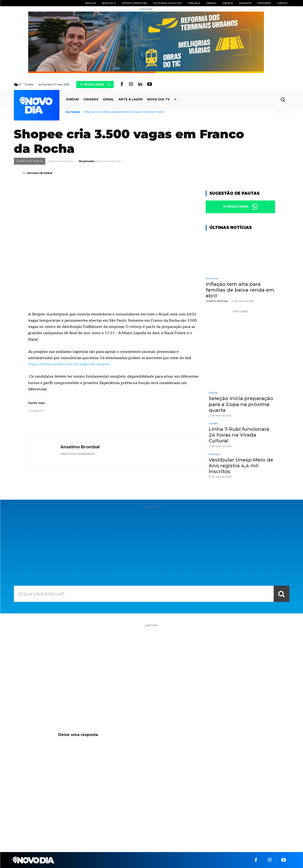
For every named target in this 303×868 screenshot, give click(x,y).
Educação (215, 454)
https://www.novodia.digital (77, 454)
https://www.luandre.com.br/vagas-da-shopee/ (69, 364)
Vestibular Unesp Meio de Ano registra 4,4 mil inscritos (241, 466)
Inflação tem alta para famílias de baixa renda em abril (124, 112)
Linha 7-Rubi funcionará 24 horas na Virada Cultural (239, 435)
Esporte (213, 393)
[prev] (279, 112)
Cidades (213, 423)
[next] (286, 112)
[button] (283, 99)
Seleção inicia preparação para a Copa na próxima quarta (241, 404)
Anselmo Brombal (40, 173)
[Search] (282, 594)
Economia (212, 279)
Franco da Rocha (30, 161)
